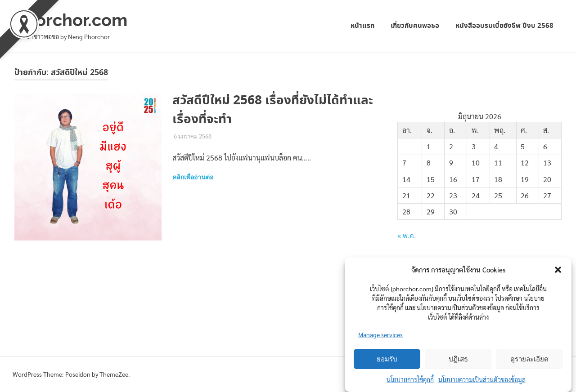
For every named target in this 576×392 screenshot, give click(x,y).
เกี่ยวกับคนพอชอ (415, 26)
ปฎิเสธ (458, 359)
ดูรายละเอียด (529, 359)
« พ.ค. (407, 236)
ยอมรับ (387, 359)
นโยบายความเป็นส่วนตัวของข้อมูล (482, 379)
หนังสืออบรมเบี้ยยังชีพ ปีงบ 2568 (504, 26)
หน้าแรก (362, 26)
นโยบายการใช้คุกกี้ (410, 379)
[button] (558, 270)
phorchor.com (71, 20)
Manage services (380, 334)
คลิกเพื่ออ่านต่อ (193, 177)
